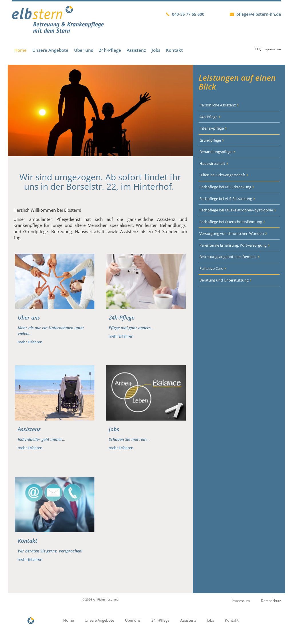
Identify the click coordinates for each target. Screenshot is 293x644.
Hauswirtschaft (212, 163)
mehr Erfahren (30, 342)
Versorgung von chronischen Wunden (232, 233)
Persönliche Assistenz (218, 105)
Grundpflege (210, 140)
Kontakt (174, 50)
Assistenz (136, 50)
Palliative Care (211, 268)
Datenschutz (271, 601)
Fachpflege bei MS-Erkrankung (225, 187)
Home (20, 50)
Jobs (156, 50)
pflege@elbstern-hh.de (259, 14)
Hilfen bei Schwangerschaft (222, 175)
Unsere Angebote (50, 50)
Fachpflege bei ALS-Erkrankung (226, 199)
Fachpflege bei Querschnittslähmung (231, 222)
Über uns (84, 50)
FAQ (258, 49)
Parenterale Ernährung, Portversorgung (233, 245)
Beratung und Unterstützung (224, 280)
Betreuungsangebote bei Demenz (228, 257)
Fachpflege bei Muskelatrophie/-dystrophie (236, 210)
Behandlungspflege (216, 152)
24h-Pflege (110, 50)
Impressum (272, 49)
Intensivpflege (212, 128)
